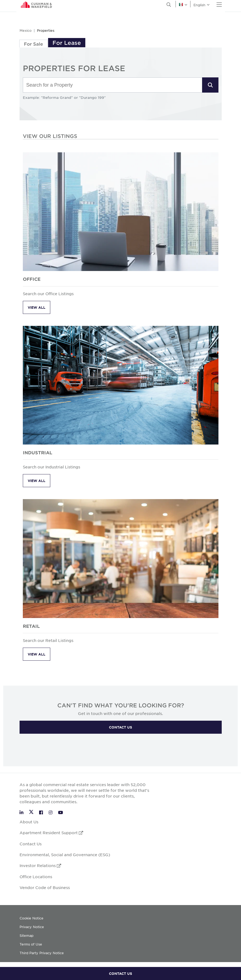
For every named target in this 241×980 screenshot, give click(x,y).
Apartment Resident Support (51, 833)
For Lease (67, 43)
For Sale (33, 44)
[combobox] (112, 85)
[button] (210, 85)
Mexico (26, 30)
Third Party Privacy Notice (42, 953)
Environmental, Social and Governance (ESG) (65, 855)
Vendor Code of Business (45, 887)
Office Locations (36, 877)
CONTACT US (121, 973)
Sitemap (26, 935)
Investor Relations (40, 865)
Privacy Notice (32, 927)
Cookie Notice (32, 918)
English (24, 6)
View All (37, 307)
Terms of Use (31, 944)
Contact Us (31, 844)
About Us (29, 822)
